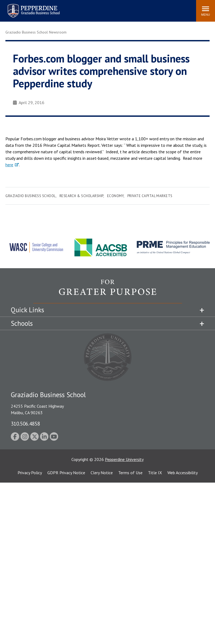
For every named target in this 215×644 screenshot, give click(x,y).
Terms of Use (130, 473)
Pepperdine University (124, 459)
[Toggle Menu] (206, 11)
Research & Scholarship (81, 196)
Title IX (155, 473)
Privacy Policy (30, 473)
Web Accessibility (183, 473)
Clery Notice (102, 473)
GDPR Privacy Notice (66, 473)
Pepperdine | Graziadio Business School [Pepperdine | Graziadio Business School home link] (27, 7)
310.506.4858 (25, 424)
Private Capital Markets (150, 196)
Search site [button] (118, 8)
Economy (115, 196)
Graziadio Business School (31, 196)
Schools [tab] (22, 323)
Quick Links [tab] (27, 310)
